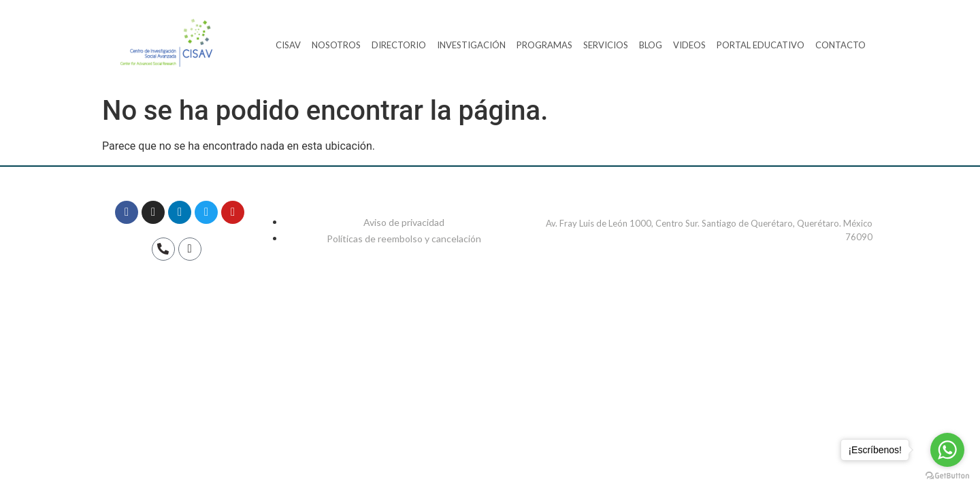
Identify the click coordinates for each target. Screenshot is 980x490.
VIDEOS (689, 45)
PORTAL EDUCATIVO (761, 45)
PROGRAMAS (544, 45)
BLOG (651, 45)
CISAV (288, 45)
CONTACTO (840, 45)
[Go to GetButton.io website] (947, 476)
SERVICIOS (606, 45)
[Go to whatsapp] (947, 450)
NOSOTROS (336, 45)
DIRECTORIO (399, 45)
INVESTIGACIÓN (471, 45)
